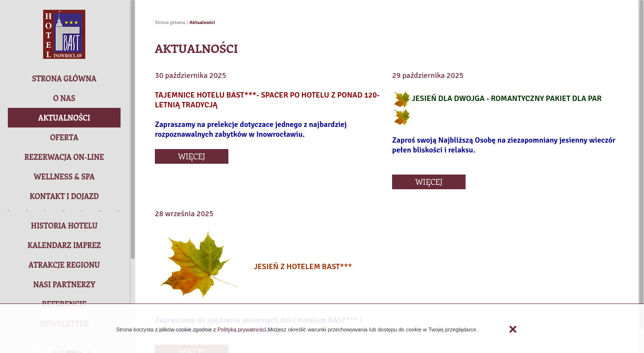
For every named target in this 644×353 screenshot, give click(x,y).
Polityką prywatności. (242, 329)
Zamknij (513, 329)
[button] (64, 157)
